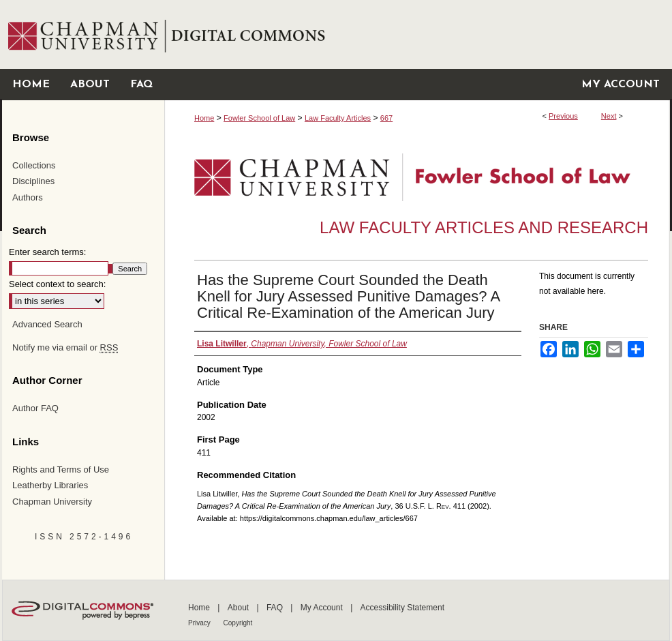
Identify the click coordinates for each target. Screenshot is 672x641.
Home (204, 118)
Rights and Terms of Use (61, 469)
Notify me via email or (65, 348)
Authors (28, 197)
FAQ (276, 608)
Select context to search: (57, 284)
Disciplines (33, 181)
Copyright (238, 623)
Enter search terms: (47, 252)
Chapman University (52, 502)
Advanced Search (47, 324)
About (240, 608)
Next (609, 116)
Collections (34, 165)
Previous (563, 116)
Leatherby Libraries (50, 485)
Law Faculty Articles (338, 118)
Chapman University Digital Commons (417, 34)
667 (386, 118)
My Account (323, 608)
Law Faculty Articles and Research (484, 227)
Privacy (200, 623)
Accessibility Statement (402, 608)
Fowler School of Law (259, 118)
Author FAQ (35, 408)
